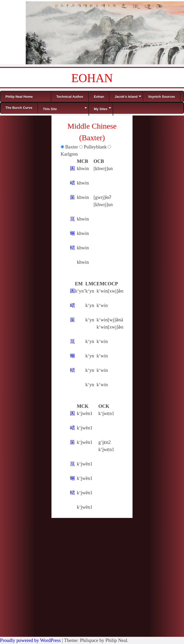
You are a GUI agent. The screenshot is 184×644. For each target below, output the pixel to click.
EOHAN (92, 78)
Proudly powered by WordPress (30, 640)
